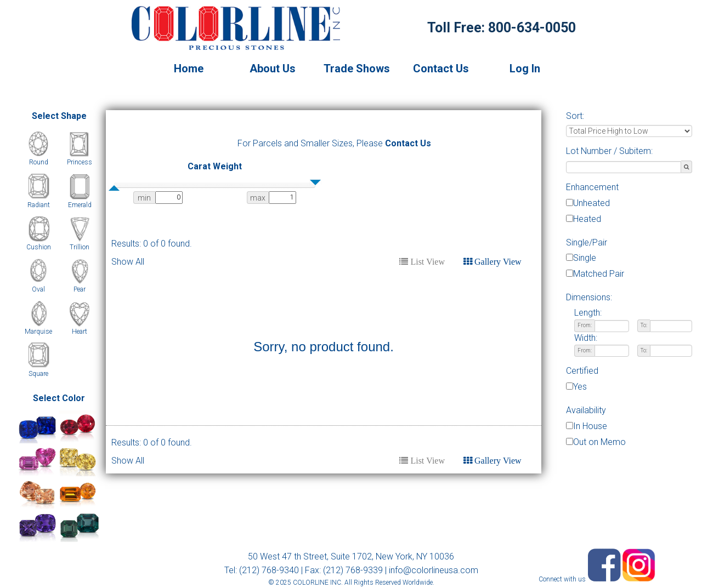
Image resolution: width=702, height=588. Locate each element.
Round (39, 162)
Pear (80, 289)
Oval (38, 289)
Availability (586, 410)
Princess (80, 162)
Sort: (575, 116)
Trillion (80, 247)
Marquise (38, 332)
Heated (587, 219)
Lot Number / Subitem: (609, 151)
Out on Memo (599, 442)
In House (590, 426)
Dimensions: (589, 297)
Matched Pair (599, 274)
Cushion (39, 247)
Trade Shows (357, 68)
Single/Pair (587, 242)
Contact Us (441, 68)
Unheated (591, 203)
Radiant (39, 205)
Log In (525, 68)
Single (585, 258)
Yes (580, 387)
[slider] (114, 188)
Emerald (80, 205)
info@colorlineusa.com (434, 570)
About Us (273, 68)
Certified (582, 371)
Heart (80, 332)
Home (189, 68)
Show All (128, 262)
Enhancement (592, 187)
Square (38, 374)
